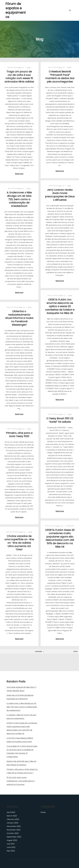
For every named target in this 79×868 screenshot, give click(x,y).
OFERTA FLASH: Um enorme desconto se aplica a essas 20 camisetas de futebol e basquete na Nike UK (60, 306)
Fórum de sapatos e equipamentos (16, 10)
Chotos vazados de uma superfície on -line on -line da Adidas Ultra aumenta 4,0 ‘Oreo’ (19, 543)
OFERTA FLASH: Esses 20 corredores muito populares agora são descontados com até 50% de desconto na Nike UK (60, 538)
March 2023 (12, 816)
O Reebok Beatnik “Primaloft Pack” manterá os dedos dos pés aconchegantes (60, 77)
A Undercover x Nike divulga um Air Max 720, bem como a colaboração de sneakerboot (19, 199)
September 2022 (14, 837)
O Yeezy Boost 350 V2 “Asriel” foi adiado (60, 420)
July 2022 (11, 844)
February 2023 (13, 819)
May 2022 (11, 851)
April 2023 (11, 812)
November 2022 (14, 830)
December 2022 (14, 826)
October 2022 (13, 833)
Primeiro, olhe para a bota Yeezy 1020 (19, 435)
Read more (19, 174)
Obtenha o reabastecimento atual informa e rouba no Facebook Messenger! (19, 318)
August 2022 (12, 840)
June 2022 (11, 847)
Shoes (29, 67)
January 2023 (12, 823)
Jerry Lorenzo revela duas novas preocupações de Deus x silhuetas (60, 195)
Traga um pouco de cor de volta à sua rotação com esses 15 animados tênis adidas (19, 77)
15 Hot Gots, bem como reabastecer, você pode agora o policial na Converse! (21, 781)
